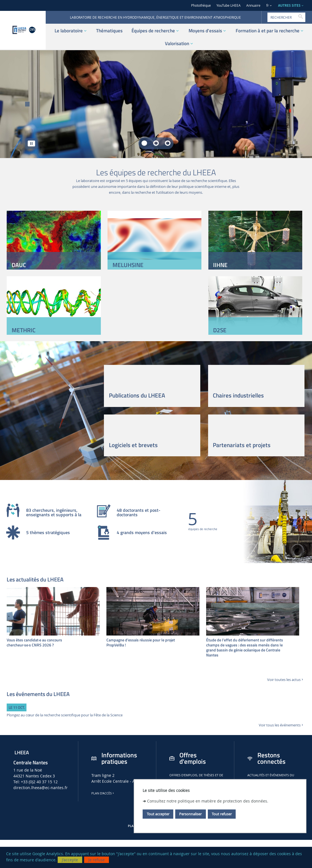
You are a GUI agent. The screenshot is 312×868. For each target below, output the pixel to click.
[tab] (144, 143)
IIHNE (220, 265)
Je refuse (97, 860)
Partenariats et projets (242, 445)
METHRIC (24, 330)
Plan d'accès (103, 793)
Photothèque (201, 5)
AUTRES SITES (289, 5)
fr (268, 5)
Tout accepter (158, 814)
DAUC (19, 265)
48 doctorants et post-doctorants (139, 513)
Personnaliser (190, 814)
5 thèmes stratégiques (48, 533)
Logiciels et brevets (133, 445)
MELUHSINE (128, 265)
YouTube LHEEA (229, 5)
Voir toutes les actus (286, 680)
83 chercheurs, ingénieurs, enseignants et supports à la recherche (54, 513)
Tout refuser (222, 814)
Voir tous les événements (281, 725)
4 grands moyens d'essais (142, 533)
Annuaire (253, 5)
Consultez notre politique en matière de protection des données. (208, 801)
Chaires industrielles (238, 395)
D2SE (220, 330)
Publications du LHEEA (137, 395)
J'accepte (70, 860)
